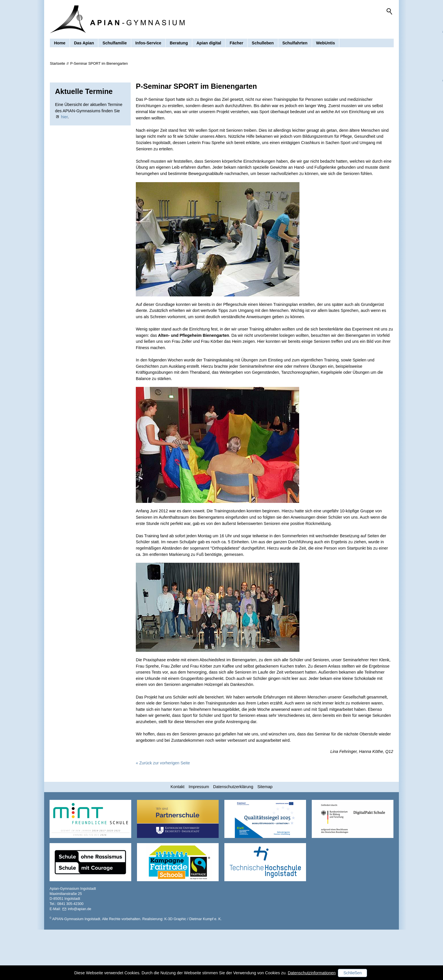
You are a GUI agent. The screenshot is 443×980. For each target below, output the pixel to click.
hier (64, 167)
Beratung (179, 44)
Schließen (352, 973)
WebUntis (326, 44)
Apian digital (209, 44)
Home (60, 44)
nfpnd (80, 959)
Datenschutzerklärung (233, 837)
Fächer (237, 44)
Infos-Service (148, 44)
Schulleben (263, 44)
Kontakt (178, 837)
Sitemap (265, 837)
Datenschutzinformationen (312, 973)
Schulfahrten (295, 44)
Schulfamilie (115, 44)
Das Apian (84, 44)
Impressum (199, 837)
